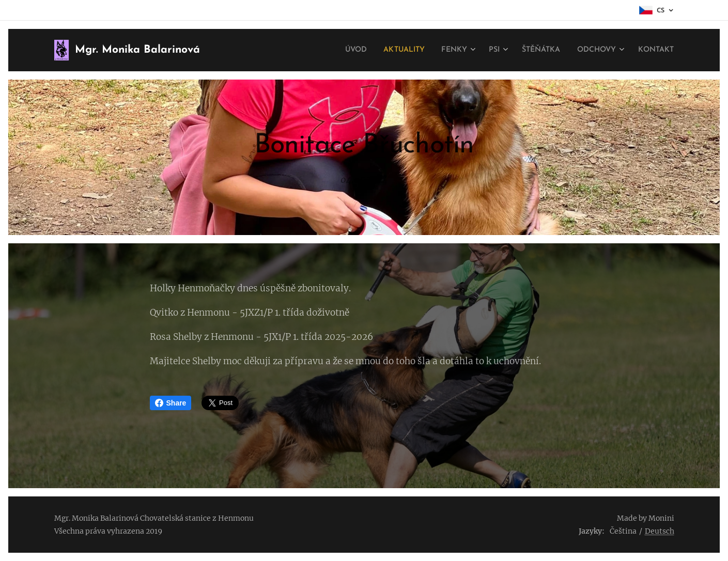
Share (171, 403)
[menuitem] (330, 50)
